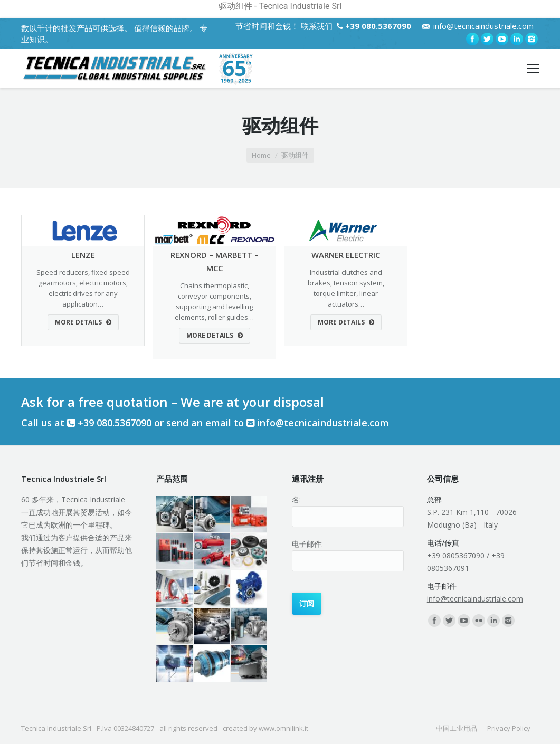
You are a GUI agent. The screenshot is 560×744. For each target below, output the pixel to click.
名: (296, 499)
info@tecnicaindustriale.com (483, 26)
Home (261, 155)
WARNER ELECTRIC (346, 255)
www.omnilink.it (283, 728)
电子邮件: (307, 544)
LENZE (83, 255)
